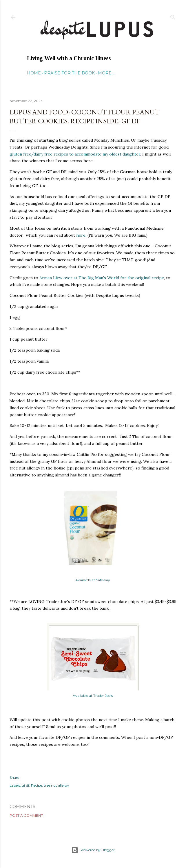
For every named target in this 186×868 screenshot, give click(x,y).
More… (106, 73)
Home (34, 73)
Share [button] (14, 777)
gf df (25, 785)
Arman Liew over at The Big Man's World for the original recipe (102, 278)
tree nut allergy (56, 785)
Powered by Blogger (93, 850)
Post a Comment (26, 815)
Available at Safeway (93, 580)
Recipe (37, 785)
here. (81, 235)
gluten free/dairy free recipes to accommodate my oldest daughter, (75, 154)
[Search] (173, 16)
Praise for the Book (69, 73)
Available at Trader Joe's (93, 696)
